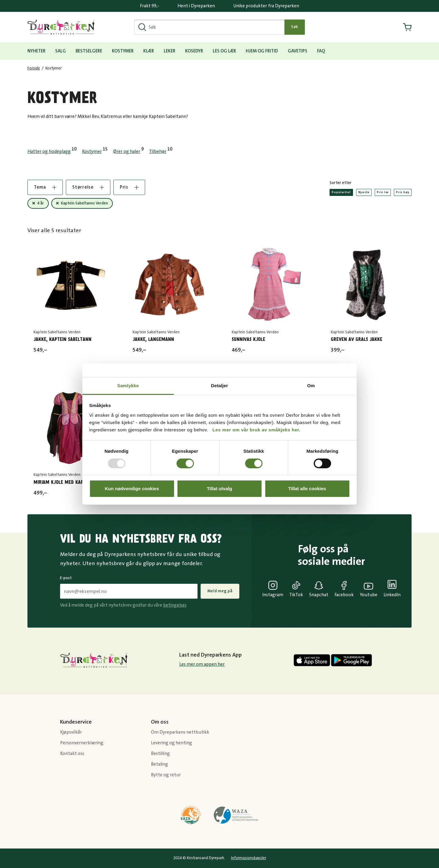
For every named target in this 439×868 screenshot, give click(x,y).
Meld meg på (220, 591)
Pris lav (383, 192)
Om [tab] (311, 386)
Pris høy (403, 192)
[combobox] (209, 27)
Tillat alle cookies (307, 489)
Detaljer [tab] (220, 386)
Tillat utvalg (219, 489)
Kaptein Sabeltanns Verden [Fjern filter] (84, 203)
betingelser (175, 605)
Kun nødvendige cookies (132, 489)
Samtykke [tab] (128, 386)
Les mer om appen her (202, 664)
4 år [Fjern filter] (41, 203)
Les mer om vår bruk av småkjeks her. (257, 430)
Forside (34, 68)
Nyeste (364, 192)
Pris (129, 187)
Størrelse (88, 187)
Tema (45, 187)
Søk (295, 27)
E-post (66, 578)
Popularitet (341, 192)
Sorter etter (341, 183)
